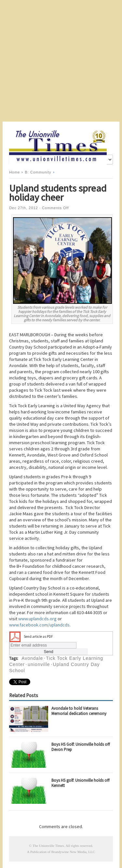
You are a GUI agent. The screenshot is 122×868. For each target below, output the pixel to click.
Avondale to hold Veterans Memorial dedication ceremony (79, 711)
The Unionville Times (48, 846)
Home (14, 172)
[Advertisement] (61, 61)
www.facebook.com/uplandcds (39, 625)
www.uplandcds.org (37, 619)
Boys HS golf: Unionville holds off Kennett (81, 783)
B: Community (38, 172)
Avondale (32, 658)
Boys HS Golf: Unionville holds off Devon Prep (81, 747)
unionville (39, 664)
